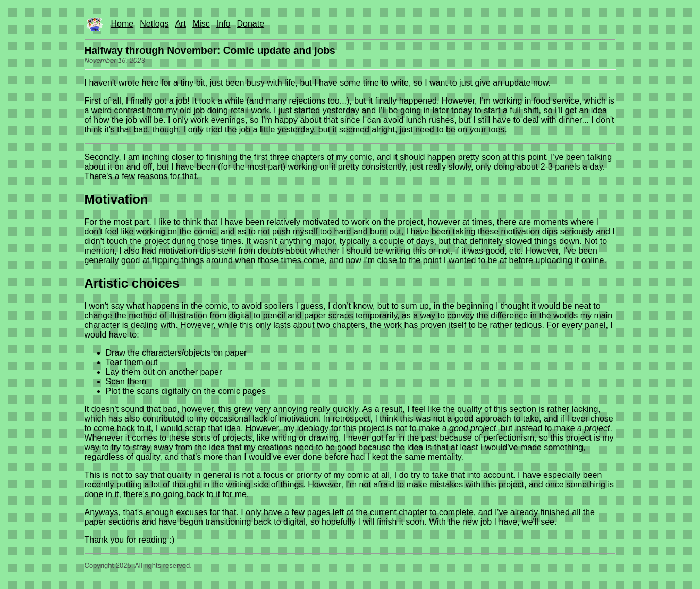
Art (180, 24)
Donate (250, 24)
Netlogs (154, 24)
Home (123, 24)
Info (224, 24)
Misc (201, 24)
